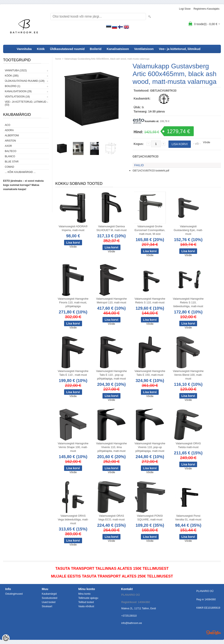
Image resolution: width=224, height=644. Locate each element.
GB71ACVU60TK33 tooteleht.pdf (151, 171)
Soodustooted (49, 598)
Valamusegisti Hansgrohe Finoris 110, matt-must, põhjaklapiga (73, 302)
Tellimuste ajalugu (88, 598)
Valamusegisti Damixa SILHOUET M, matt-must (111, 228)
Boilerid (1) (13, 86)
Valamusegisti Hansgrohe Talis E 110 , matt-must (73, 373)
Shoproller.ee (214, 632)
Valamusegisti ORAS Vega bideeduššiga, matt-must (73, 519)
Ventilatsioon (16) (17, 97)
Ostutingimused (14, 594)
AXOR (8, 146)
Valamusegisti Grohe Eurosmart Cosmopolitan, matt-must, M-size (150, 230)
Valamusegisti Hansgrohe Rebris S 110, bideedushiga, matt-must (188, 302)
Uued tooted (49, 602)
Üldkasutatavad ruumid (67, 49)
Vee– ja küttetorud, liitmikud (180, 49)
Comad (9, 167)
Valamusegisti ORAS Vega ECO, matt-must (111, 518)
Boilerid (96, 49)
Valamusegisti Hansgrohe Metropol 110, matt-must (111, 301)
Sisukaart (47, 606)
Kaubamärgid (49, 594)
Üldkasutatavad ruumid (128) (25, 81)
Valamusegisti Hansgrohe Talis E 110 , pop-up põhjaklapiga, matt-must (111, 375)
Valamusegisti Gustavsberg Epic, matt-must (188, 230)
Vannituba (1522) (16, 70)
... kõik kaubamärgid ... (20, 172)
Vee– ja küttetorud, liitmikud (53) (25, 103)
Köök (41, 49)
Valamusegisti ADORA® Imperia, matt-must (73, 228)
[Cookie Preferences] (6, 638)
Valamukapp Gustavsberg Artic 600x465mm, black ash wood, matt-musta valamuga (107, 59)
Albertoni (12, 135)
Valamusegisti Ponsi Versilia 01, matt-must (188, 518)
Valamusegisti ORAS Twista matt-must (188, 445)
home (58, 59)
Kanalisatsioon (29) (18, 91)
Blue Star (12, 162)
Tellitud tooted (86, 602)
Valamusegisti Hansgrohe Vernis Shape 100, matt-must (73, 447)
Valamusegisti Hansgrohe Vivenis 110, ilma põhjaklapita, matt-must (111, 447)
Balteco (11, 151)
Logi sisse (185, 9)
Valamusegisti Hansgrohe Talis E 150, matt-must (150, 373)
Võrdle (207, 142)
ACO (8, 125)
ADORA (9, 130)
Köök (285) (12, 76)
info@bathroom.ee (132, 623)
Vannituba (24, 49)
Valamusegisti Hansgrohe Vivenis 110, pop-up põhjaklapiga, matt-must (150, 447)
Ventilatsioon (144, 49)
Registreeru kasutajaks (206, 9)
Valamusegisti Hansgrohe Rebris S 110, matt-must (150, 301)
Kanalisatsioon (118, 49)
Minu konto (84, 594)
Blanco (10, 156)
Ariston (10, 141)
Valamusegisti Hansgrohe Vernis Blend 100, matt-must (188, 375)
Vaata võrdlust (86, 606)
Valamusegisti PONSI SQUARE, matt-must (150, 518)
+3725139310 (129, 616)
